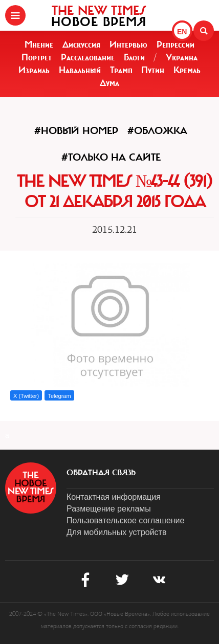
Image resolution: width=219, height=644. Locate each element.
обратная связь (101, 473)
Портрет (37, 57)
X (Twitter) (26, 396)
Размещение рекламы (109, 509)
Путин (153, 70)
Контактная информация (114, 497)
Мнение (39, 45)
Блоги (134, 57)
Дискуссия (81, 45)
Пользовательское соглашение (125, 520)
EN (182, 32)
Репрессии (176, 45)
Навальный (80, 70)
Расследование (88, 57)
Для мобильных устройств (116, 532)
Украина (182, 57)
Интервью (128, 45)
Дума (109, 83)
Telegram (59, 396)
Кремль (187, 70)
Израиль (34, 70)
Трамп (121, 70)
